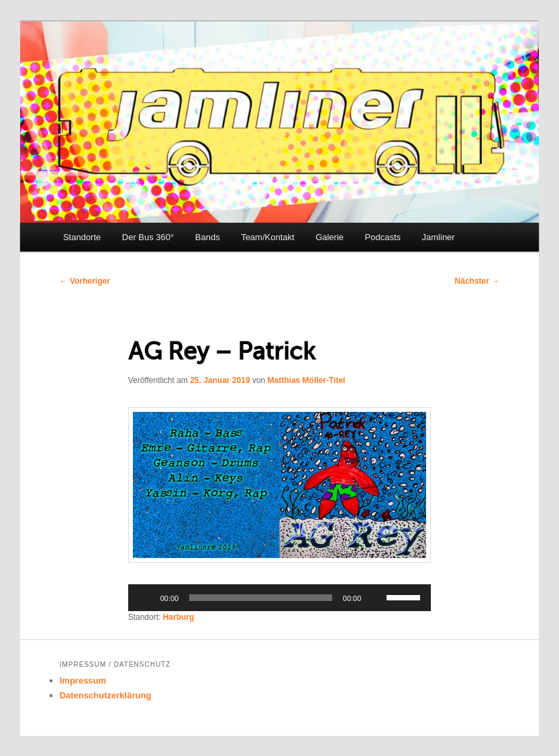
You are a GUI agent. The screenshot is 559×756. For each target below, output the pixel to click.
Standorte (82, 237)
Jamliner (439, 237)
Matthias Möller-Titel (307, 380)
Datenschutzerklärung (106, 695)
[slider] (261, 598)
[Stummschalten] (376, 598)
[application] (280, 598)
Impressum (83, 681)
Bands (208, 237)
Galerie (329, 237)
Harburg (179, 617)
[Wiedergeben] (146, 598)
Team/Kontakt (268, 237)
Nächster (477, 281)
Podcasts (383, 237)
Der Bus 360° (148, 237)
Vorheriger (85, 281)
